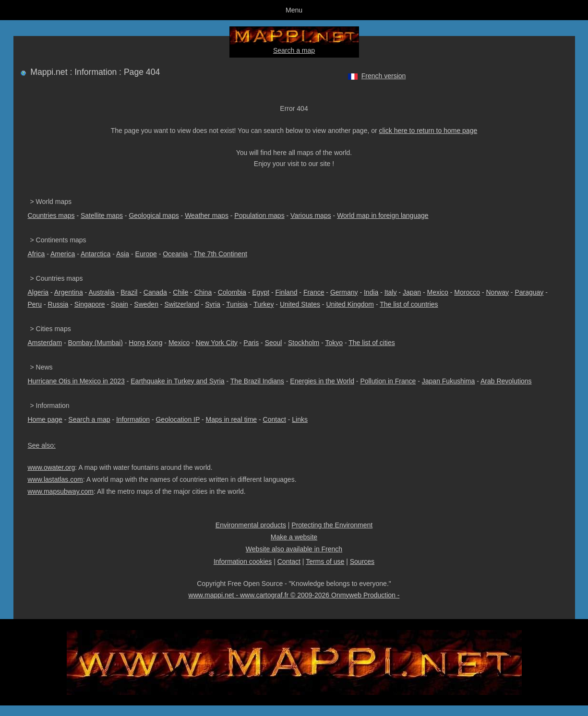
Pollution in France (388, 381)
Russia (58, 304)
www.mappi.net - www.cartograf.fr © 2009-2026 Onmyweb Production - (294, 595)
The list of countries (409, 304)
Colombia (232, 292)
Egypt (261, 292)
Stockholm (304, 343)
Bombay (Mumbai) (96, 343)
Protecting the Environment (332, 525)
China (203, 292)
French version (384, 76)
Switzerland (181, 304)
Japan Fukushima (449, 381)
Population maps (259, 215)
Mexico (438, 292)
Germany (344, 292)
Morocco (467, 292)
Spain (120, 304)
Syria (213, 304)
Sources (362, 561)
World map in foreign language (383, 215)
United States (300, 304)
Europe (146, 254)
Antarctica (96, 254)
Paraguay (529, 292)
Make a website (294, 537)
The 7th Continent (221, 254)
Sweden (146, 304)
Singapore (90, 304)
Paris (251, 343)
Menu (294, 10)
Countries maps (51, 215)
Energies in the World (322, 381)
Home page (45, 419)
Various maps (311, 215)
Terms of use (325, 561)
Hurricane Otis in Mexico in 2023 (76, 381)
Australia (101, 292)
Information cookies (243, 561)
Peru (35, 304)
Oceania (175, 254)
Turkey (264, 304)
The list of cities (372, 343)
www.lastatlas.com (55, 479)
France (314, 292)
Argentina (69, 292)
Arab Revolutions (506, 381)
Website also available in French (294, 549)
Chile (180, 292)
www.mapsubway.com (61, 491)
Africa (36, 254)
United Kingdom (350, 304)
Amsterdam (45, 343)
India (371, 292)
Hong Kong (145, 343)
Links (300, 419)
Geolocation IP (178, 419)
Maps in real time (232, 419)
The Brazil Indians (257, 381)
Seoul (274, 343)
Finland (287, 292)
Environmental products (251, 525)
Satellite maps (102, 215)
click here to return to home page (428, 131)
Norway (497, 292)
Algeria (38, 292)
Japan (412, 292)
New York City (217, 343)
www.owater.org (52, 467)
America (63, 254)
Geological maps (154, 215)
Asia (123, 254)
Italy (391, 292)
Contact (275, 419)
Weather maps (207, 215)
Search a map (294, 50)
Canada (155, 292)
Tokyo (334, 343)
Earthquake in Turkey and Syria (177, 381)
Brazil (129, 292)
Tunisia (237, 304)
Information (133, 419)
